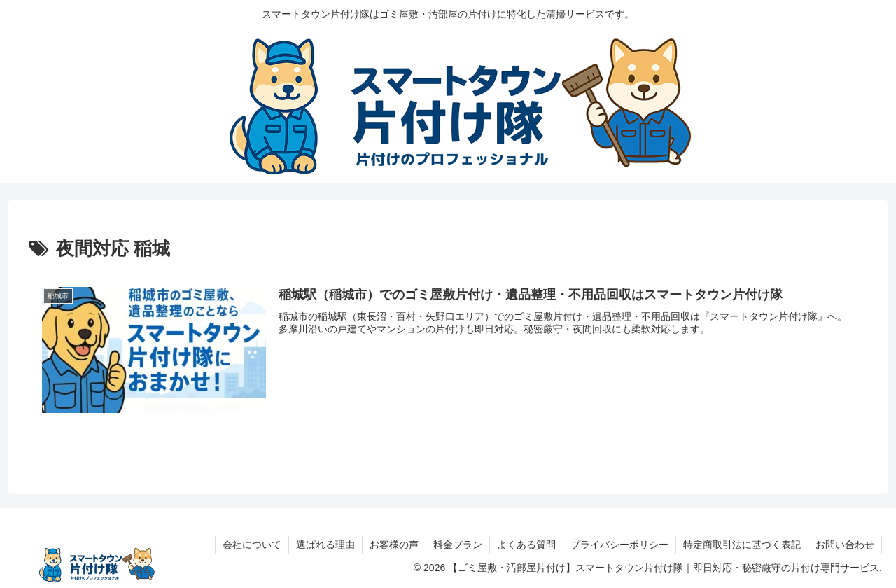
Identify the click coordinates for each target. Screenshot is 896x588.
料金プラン (458, 545)
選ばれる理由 (325, 545)
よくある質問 (526, 545)
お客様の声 (394, 545)
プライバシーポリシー (619, 545)
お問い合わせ (845, 545)
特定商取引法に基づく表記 (742, 545)
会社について (252, 545)
